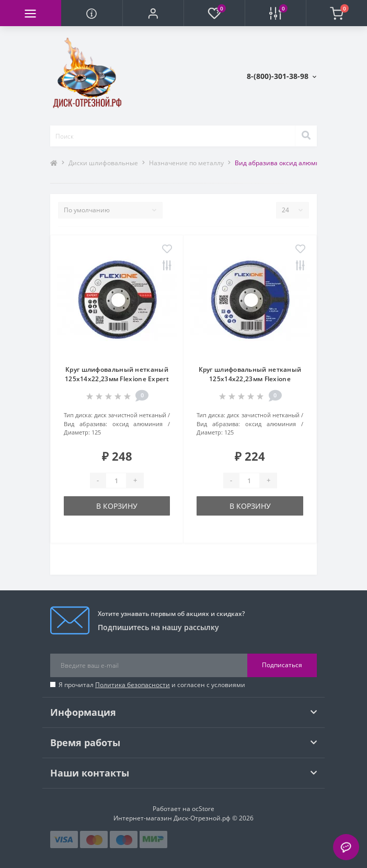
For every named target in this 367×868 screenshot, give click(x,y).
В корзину (117, 506)
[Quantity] (116, 481)
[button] (153, 13)
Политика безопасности (133, 685)
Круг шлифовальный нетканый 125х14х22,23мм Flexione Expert (117, 374)
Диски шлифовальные (103, 163)
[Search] (306, 136)
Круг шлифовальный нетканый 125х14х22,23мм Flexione (250, 374)
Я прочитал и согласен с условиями (152, 685)
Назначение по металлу (186, 163)
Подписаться (282, 665)
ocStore (203, 809)
